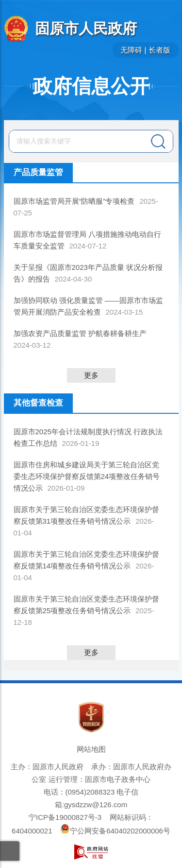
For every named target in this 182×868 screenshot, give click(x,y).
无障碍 (131, 50)
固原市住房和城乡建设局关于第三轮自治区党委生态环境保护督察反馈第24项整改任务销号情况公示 (87, 476)
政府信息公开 (91, 86)
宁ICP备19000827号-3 (65, 817)
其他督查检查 (38, 403)
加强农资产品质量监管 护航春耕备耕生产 (80, 333)
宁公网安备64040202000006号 (115, 831)
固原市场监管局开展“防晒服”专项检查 (74, 201)
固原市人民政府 (86, 28)
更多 (91, 375)
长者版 (159, 50)
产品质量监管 (38, 172)
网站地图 (91, 749)
